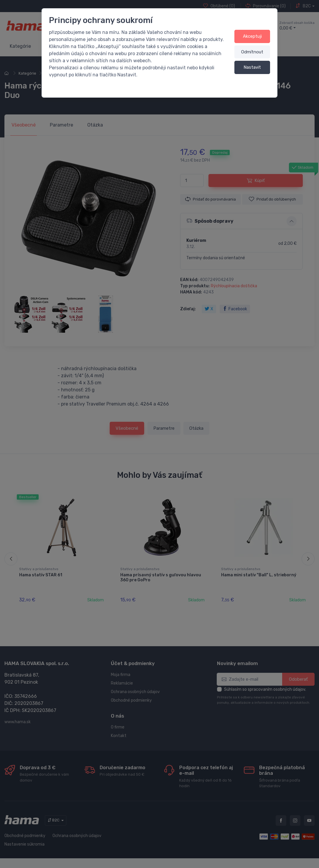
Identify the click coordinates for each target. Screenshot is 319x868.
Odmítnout (252, 52)
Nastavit (252, 67)
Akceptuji (252, 36)
